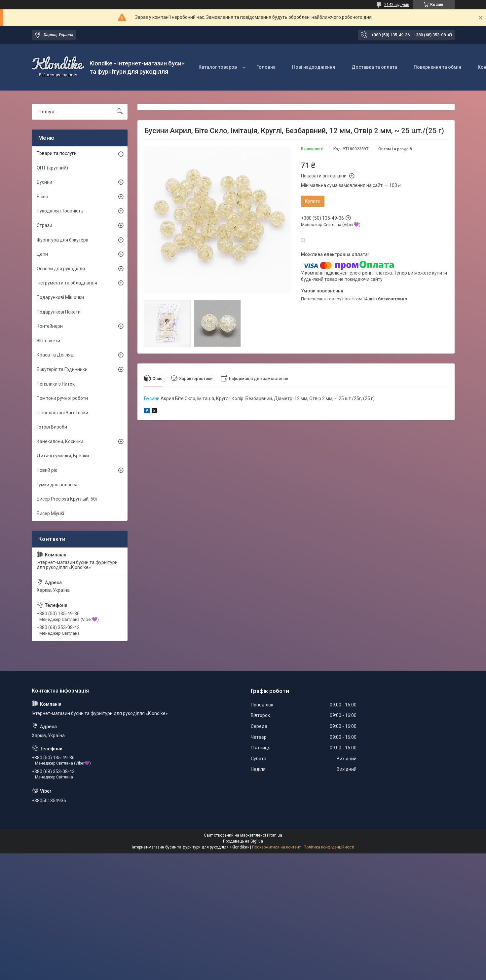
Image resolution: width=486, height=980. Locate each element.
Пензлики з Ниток (56, 384)
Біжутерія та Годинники (62, 369)
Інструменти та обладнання (67, 283)
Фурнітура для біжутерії (62, 240)
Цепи (42, 254)
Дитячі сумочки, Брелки (63, 456)
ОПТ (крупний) (52, 168)
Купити (313, 201)
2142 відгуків (397, 5)
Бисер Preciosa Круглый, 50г (67, 499)
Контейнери (50, 326)
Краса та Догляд (55, 355)
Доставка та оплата (374, 67)
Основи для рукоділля (61, 269)
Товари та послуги (57, 153)
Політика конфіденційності (329, 847)
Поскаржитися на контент (276, 847)
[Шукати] (120, 112)
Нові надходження (314, 67)
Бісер (42, 197)
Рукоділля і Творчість (60, 211)
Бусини (152, 398)
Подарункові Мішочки (60, 297)
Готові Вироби (52, 427)
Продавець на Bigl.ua (243, 841)
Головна (266, 67)
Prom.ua (275, 835)
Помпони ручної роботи (62, 398)
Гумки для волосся (57, 485)
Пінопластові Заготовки (62, 413)
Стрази (44, 225)
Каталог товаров (218, 67)
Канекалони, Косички (60, 441)
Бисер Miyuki (50, 513)
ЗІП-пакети (48, 341)
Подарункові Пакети (59, 312)
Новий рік (47, 470)
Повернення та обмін (437, 67)
